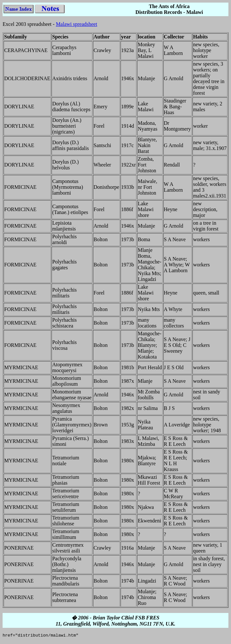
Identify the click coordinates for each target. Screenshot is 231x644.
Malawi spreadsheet (76, 24)
